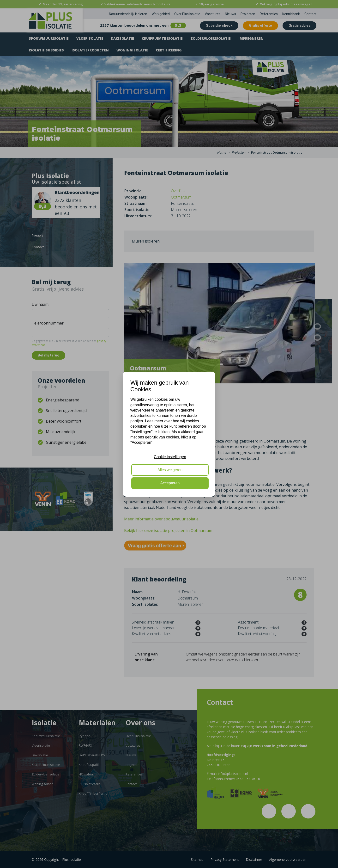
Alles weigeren (170, 470)
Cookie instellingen (170, 457)
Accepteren (170, 483)
